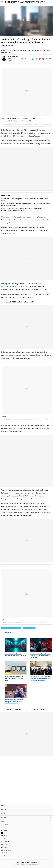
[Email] (47, 59)
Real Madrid (12, 507)
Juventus (4, 512)
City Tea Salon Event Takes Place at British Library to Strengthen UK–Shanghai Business (41, 678)
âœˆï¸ (4, 619)
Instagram (5, 133)
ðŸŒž (4, 416)
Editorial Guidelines (39, 710)
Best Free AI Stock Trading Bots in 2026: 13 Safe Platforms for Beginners (40, 656)
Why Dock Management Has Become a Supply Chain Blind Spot (15, 678)
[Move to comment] (50, 59)
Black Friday (24, 130)
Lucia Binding (14, 56)
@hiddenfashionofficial (9, 287)
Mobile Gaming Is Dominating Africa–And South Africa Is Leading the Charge (15, 701)
